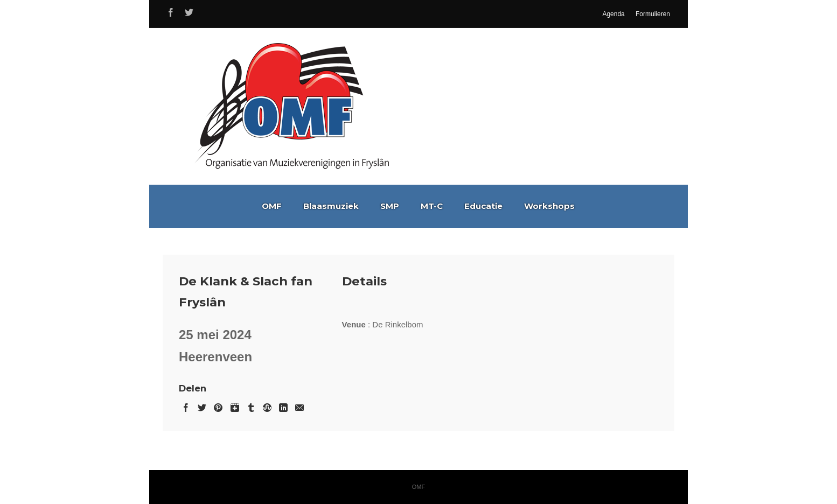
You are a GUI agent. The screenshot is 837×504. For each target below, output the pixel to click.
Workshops (549, 206)
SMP (390, 206)
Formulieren (653, 14)
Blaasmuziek (331, 206)
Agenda (613, 14)
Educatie (483, 206)
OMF (272, 206)
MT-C (432, 206)
